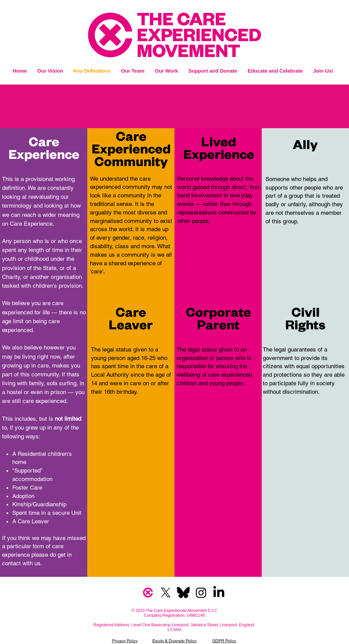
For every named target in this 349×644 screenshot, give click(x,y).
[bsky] (183, 593)
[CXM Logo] (148, 593)
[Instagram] (201, 593)
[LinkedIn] (219, 593)
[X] (166, 593)
